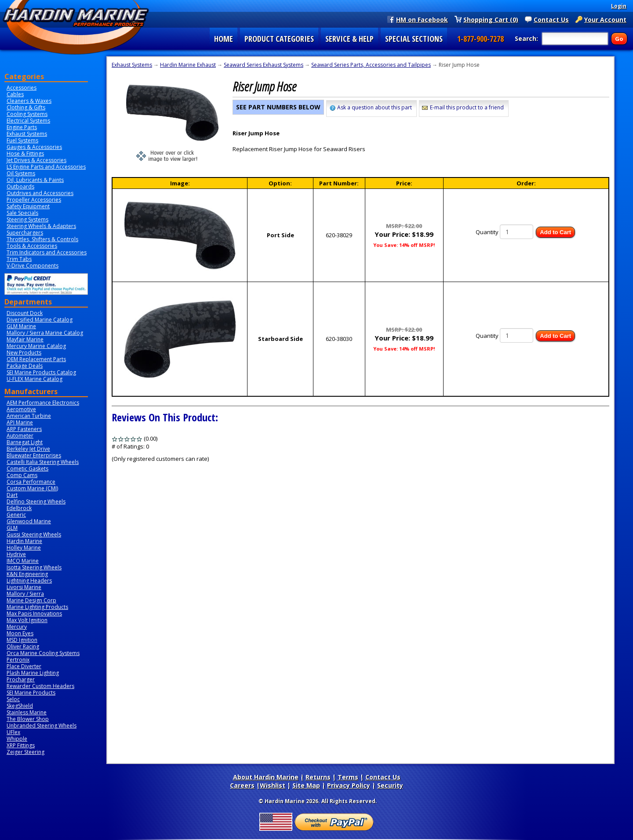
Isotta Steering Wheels (34, 567)
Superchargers (25, 233)
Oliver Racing (23, 646)
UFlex (13, 732)
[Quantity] (517, 232)
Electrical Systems (28, 121)
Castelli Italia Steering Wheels (43, 462)
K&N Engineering (27, 574)
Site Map (306, 785)
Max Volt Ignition (27, 620)
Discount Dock (25, 313)
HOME (224, 39)
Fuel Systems (22, 140)
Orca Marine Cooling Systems (43, 653)
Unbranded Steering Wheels (42, 726)
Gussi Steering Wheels (34, 534)
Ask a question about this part (375, 107)
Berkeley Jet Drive (28, 449)
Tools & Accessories (32, 246)
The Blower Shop (28, 719)
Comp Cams (22, 475)
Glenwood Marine (29, 521)
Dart (12, 495)
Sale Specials (22, 213)
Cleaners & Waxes (29, 101)
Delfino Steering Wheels (36, 501)
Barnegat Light (25, 442)
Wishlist (273, 785)
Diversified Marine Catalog (40, 320)
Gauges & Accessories (34, 147)
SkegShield (20, 706)
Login (619, 6)
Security (390, 785)
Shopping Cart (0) (491, 19)
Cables (15, 94)
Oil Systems (21, 173)
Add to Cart (555, 232)
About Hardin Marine (266, 777)
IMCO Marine (23, 561)
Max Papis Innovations (34, 614)
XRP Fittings (21, 745)
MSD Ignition (22, 640)
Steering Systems (27, 219)
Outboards (20, 186)
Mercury (17, 627)
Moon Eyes (20, 633)
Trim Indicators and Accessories (47, 252)
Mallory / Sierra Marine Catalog (45, 333)
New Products (24, 353)
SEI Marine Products (31, 693)
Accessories (22, 88)
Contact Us (551, 19)
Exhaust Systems (27, 134)
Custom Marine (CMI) (32, 488)
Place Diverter (24, 666)
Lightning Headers (29, 581)
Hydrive (16, 554)
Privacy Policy (349, 785)
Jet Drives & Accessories (36, 160)
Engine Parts (22, 127)
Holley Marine (24, 548)
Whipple (17, 739)
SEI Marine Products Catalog (41, 372)
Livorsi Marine (24, 587)
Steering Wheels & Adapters (41, 226)
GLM (12, 528)
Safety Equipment (28, 206)
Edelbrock (19, 508)
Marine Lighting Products (37, 607)
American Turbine (29, 416)
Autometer (20, 436)
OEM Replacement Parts (36, 359)
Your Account (605, 19)
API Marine (20, 422)
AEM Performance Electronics (43, 403)
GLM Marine (21, 326)
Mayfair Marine (25, 339)
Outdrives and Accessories (40, 193)
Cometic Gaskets (27, 469)
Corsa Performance (31, 482)
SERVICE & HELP (349, 39)
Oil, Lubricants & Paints (35, 180)
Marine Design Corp (31, 600)
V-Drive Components (33, 266)
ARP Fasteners (24, 429)
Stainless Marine (27, 712)
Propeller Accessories (34, 200)
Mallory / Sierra (25, 594)
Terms (348, 777)
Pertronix (18, 660)
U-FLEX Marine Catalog (35, 379)
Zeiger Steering (25, 752)
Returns (318, 777)
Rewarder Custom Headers (40, 686)
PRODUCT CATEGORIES (279, 39)
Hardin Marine (24, 541)
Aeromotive (21, 409)
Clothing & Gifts (26, 107)
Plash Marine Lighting (33, 673)
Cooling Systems (27, 114)
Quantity (487, 232)
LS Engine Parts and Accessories (46, 167)
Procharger (21, 679)
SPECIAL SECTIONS (414, 39)
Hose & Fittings (25, 154)
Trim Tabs (19, 259)
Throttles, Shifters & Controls (42, 239)
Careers (242, 785)
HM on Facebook (422, 19)
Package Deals (25, 366)
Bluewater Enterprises (34, 455)
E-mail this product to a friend (467, 107)
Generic (16, 515)
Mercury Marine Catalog (36, 346)
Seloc (13, 699)
